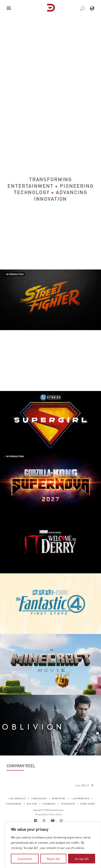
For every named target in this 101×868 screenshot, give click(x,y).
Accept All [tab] (82, 859)
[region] (53, 845)
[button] (9, 8)
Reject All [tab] (53, 859)
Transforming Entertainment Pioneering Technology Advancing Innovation (50, 189)
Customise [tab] (25, 859)
